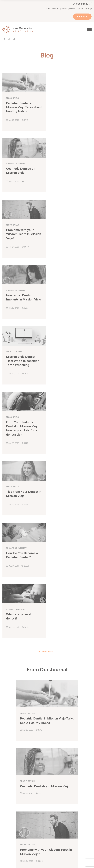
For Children (7, 823)
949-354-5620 (80, 4)
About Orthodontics (10, 814)
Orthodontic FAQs (10, 833)
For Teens (7, 828)
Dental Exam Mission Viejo (60, 760)
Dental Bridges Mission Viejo (61, 751)
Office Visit (7, 756)
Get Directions (64, 692)
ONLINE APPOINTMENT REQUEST (51, 677)
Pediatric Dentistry (57, 787)
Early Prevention (9, 819)
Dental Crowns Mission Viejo (61, 756)
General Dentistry (56, 747)
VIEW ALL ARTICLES (47, 633)
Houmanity (21, 854)
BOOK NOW (82, 17)
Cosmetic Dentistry (10, 787)
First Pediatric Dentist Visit (60, 796)
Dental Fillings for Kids (58, 792)
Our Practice (7, 760)
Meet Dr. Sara (8, 747)
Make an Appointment (11, 770)
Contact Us (7, 765)
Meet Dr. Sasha (9, 751)
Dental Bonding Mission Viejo (14, 792)
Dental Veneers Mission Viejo (14, 796)
